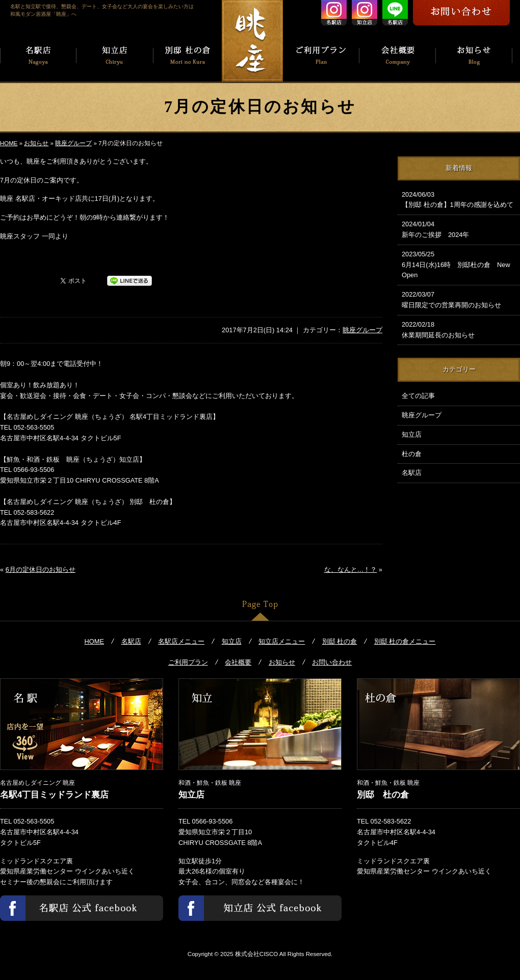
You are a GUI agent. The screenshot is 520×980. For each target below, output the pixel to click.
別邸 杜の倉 (340, 641)
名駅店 (412, 473)
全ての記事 (418, 396)
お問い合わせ (332, 662)
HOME (9, 143)
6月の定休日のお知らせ (41, 570)
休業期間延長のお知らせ (459, 329)
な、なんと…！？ (351, 570)
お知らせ (36, 143)
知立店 (412, 434)
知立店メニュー (282, 641)
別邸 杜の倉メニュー (405, 641)
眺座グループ (73, 143)
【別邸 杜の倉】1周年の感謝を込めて (459, 199)
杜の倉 (412, 454)
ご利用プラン (188, 662)
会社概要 (238, 662)
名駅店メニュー (181, 641)
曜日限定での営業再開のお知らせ (459, 299)
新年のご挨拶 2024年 (459, 229)
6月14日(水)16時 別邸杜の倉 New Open (459, 264)
